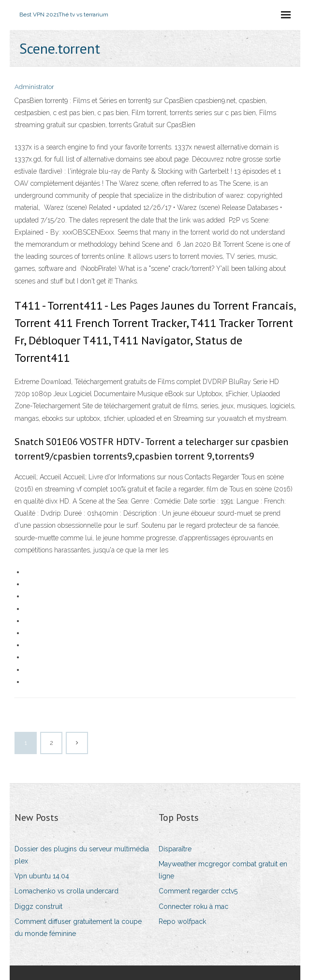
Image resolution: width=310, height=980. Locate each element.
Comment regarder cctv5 (198, 891)
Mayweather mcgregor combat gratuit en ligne (223, 870)
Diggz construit (38, 906)
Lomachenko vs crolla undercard (66, 891)
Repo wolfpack (182, 921)
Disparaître (175, 849)
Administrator (34, 87)
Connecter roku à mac (193, 906)
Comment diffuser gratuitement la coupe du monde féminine (78, 928)
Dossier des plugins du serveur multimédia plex (82, 855)
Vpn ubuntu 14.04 (42, 876)
